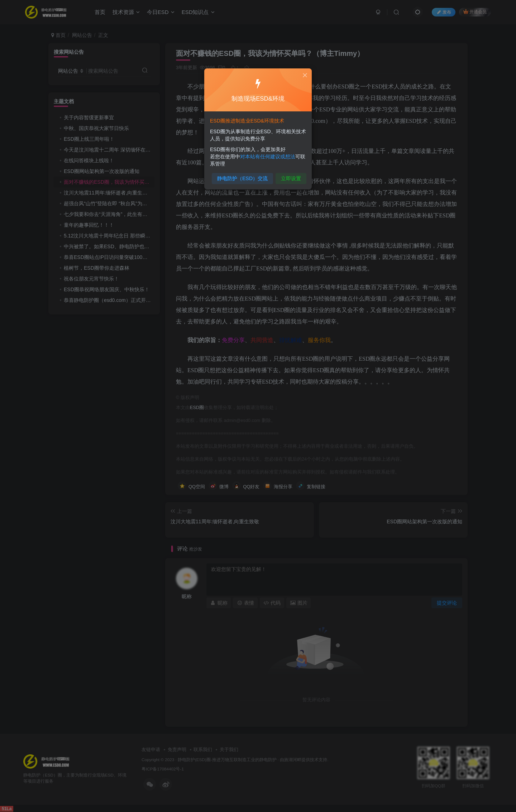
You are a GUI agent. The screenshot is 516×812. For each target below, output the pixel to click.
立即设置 (289, 176)
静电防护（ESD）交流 (243, 176)
